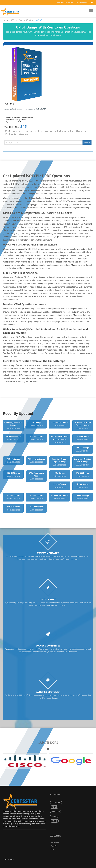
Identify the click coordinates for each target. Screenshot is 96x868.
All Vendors (55, 843)
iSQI (13, 20)
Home (6, 20)
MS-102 (54, 807)
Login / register (83, 2)
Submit (87, 142)
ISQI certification (26, 20)
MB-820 (54, 816)
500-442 (54, 821)
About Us (54, 846)
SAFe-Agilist (56, 802)
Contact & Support (65, 2)
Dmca (53, 849)
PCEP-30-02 (56, 812)
